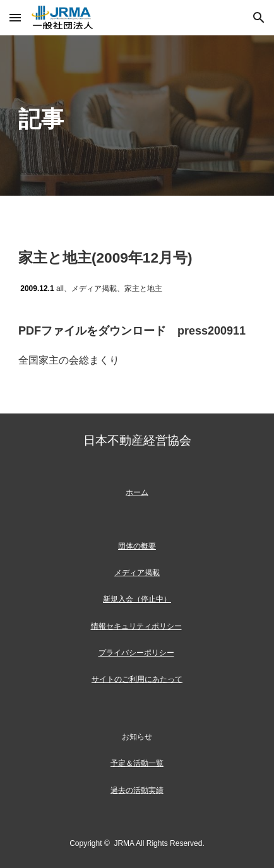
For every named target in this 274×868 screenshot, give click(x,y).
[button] (15, 17)
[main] (137, 116)
